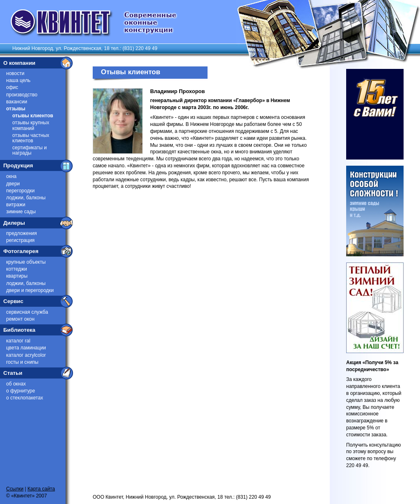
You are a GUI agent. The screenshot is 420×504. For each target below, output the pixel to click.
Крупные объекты (26, 262)
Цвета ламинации (26, 348)
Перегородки (20, 191)
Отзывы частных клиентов (31, 138)
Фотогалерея (21, 251)
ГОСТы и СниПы (22, 362)
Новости (15, 73)
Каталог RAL (18, 341)
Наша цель (18, 80)
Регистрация (20, 240)
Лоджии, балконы (26, 198)
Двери (13, 184)
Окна (11, 176)
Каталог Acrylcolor (26, 355)
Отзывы (16, 109)
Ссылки (15, 489)
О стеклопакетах (25, 398)
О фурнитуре (21, 391)
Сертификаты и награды (30, 150)
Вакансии (17, 102)
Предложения (22, 233)
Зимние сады (21, 212)
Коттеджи (17, 269)
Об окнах (16, 384)
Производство (22, 95)
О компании (19, 63)
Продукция (18, 165)
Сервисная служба (27, 312)
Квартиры (17, 276)
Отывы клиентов (33, 116)
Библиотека (19, 330)
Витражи (16, 205)
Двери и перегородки (30, 290)
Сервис (13, 301)
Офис (12, 87)
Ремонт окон (20, 319)
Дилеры (14, 223)
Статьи (13, 373)
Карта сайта (41, 489)
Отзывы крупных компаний (31, 125)
